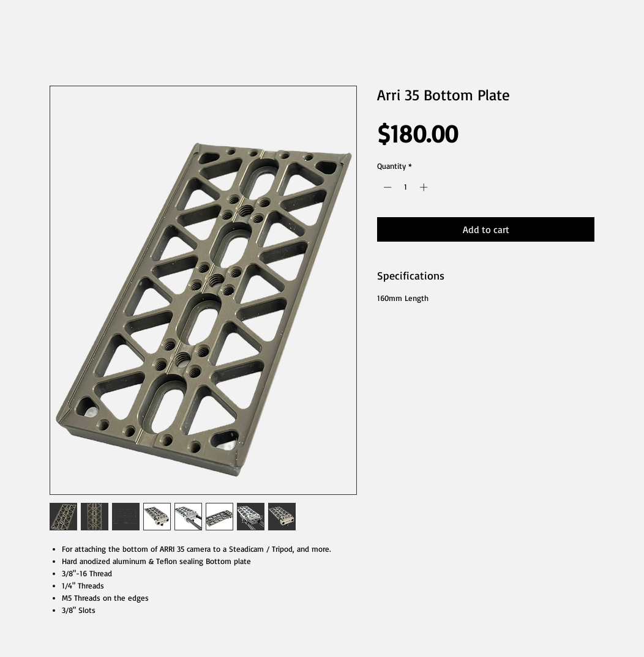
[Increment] (425, 187)
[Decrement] (386, 187)
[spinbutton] (406, 187)
